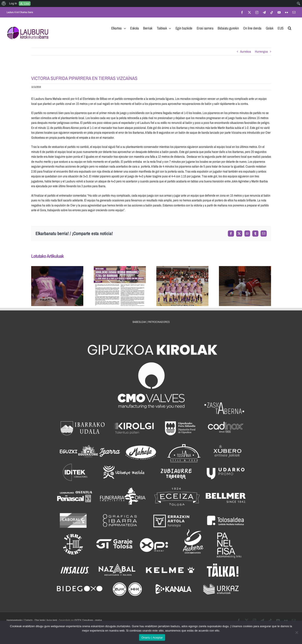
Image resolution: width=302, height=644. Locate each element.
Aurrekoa (246, 51)
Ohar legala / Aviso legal (46, 620)
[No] (297, 632)
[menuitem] (4, 3)
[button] (290, 27)
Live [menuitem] (26, 4)
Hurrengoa (261, 51)
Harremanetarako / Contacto (20, 620)
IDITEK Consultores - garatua (88, 620)
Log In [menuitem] (13, 3)
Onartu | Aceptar (152, 638)
